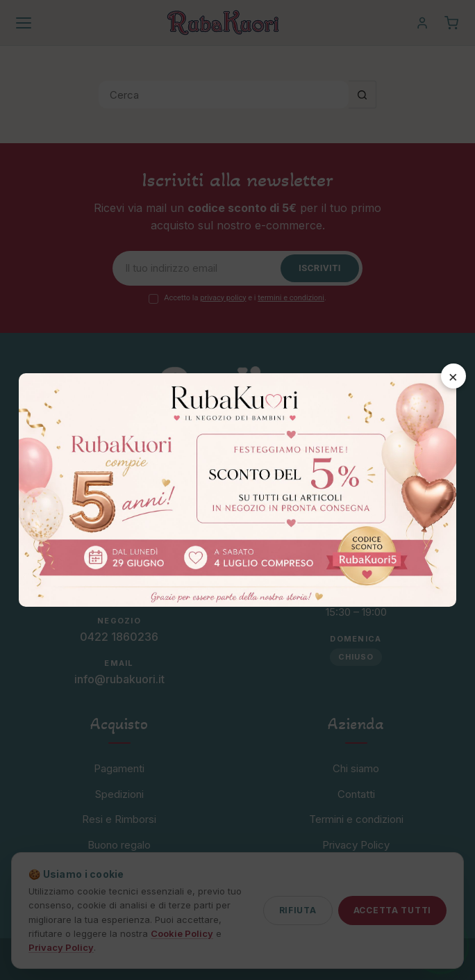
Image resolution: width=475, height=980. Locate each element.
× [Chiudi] (453, 376)
